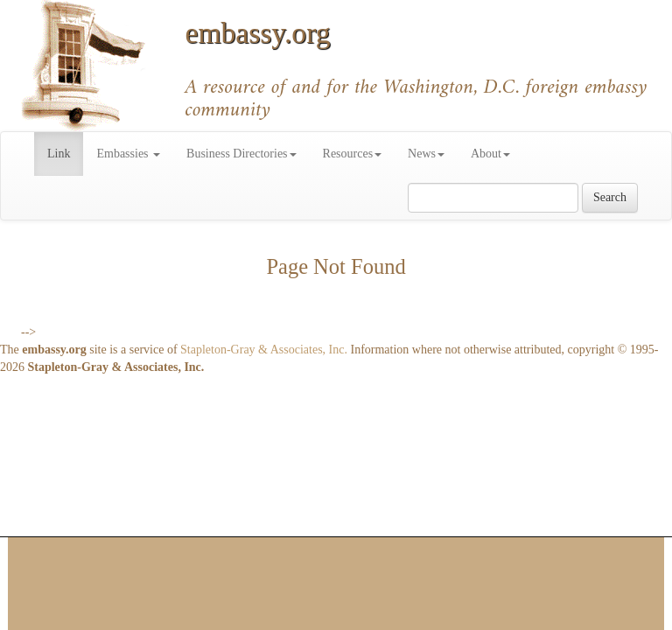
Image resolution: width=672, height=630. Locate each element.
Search (610, 197)
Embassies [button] (128, 154)
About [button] (490, 154)
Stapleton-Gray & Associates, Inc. (264, 350)
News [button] (426, 154)
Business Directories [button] (241, 154)
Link (65, 152)
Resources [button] (353, 154)
